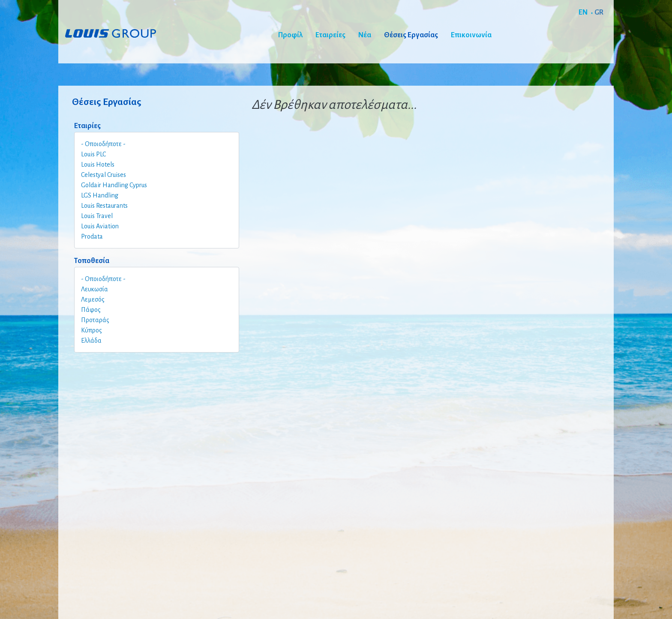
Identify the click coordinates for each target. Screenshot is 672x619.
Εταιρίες (87, 126)
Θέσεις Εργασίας (411, 35)
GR (599, 12)
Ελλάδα (91, 341)
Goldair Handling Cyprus (114, 185)
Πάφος (91, 310)
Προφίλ (290, 35)
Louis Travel (97, 216)
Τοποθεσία (92, 261)
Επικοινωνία (471, 35)
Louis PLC (93, 154)
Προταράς (95, 320)
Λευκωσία (94, 289)
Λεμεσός (93, 299)
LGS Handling (100, 195)
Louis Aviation (100, 226)
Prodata (92, 236)
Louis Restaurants (104, 206)
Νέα (365, 35)
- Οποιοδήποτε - (103, 144)
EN (583, 12)
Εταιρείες (330, 35)
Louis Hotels (98, 164)
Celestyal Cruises (103, 175)
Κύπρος (91, 330)
